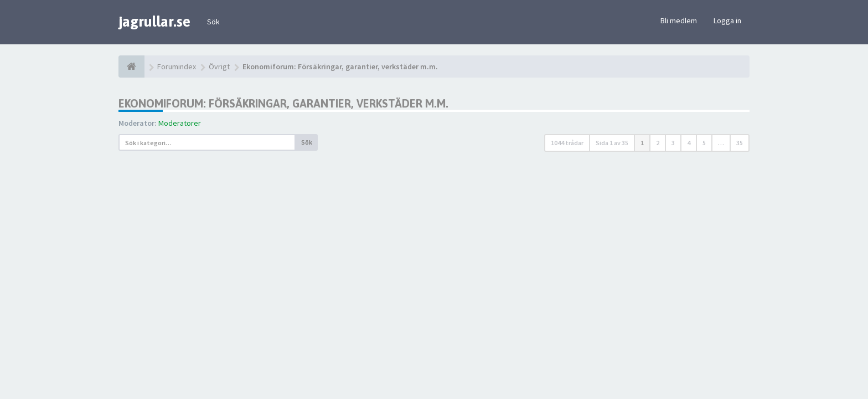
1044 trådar (567, 143)
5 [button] (704, 143)
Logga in (727, 21)
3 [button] (673, 143)
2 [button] (658, 143)
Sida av (612, 143)
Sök (213, 22)
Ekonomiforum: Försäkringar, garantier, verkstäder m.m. (283, 103)
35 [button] (740, 143)
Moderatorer (180, 123)
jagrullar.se (154, 22)
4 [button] (689, 143)
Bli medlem (679, 21)
